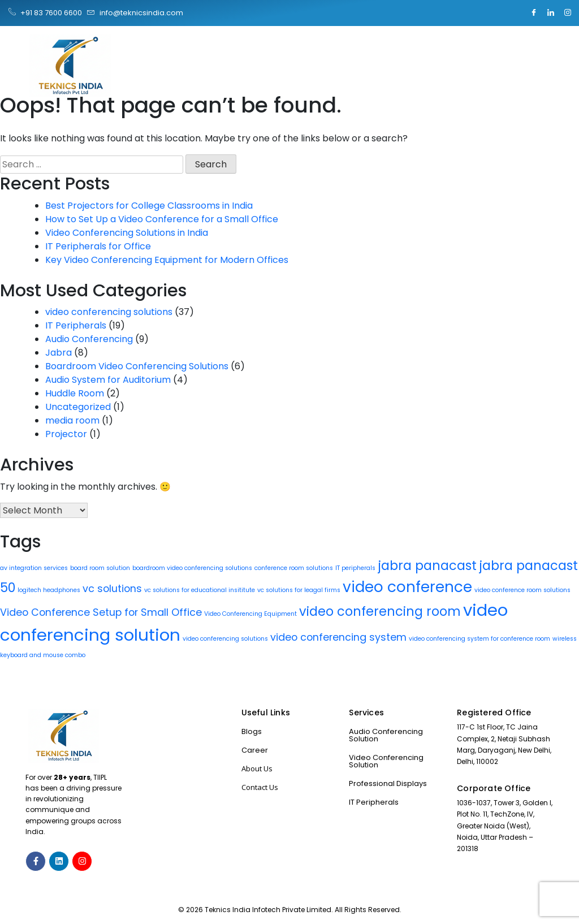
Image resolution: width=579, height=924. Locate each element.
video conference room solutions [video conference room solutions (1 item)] (522, 590)
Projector (66, 434)
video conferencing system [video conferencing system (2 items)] (338, 637)
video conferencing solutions (109, 312)
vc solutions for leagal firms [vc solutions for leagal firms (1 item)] (299, 590)
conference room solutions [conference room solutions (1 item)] (294, 568)
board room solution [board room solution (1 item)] (100, 568)
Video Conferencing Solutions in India (127, 233)
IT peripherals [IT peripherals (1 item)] (355, 568)
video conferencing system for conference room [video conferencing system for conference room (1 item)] (479, 639)
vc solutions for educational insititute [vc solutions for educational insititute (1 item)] (200, 590)
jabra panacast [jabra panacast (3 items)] (427, 566)
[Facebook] (534, 13)
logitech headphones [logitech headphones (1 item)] (49, 590)
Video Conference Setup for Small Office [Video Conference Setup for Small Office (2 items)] (101, 612)
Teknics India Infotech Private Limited (268, 910)
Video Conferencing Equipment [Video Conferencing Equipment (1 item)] (250, 614)
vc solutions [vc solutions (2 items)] (112, 588)
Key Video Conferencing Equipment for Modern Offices (167, 260)
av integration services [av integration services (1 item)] (34, 568)
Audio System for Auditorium (108, 380)
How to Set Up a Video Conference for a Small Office (162, 219)
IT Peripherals (76, 325)
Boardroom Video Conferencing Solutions (137, 366)
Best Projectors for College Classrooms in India (149, 206)
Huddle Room (75, 393)
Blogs (252, 731)
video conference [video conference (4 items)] (407, 587)
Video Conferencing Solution (386, 761)
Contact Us (260, 787)
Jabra (59, 353)
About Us (257, 768)
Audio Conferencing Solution (386, 735)
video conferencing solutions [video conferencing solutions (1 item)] (225, 639)
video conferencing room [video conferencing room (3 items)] (380, 612)
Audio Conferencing (89, 339)
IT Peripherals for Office (98, 246)
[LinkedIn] (551, 13)
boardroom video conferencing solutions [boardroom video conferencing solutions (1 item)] (192, 568)
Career (255, 750)
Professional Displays (388, 783)
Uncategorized (78, 407)
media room (72, 420)
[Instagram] (568, 13)
